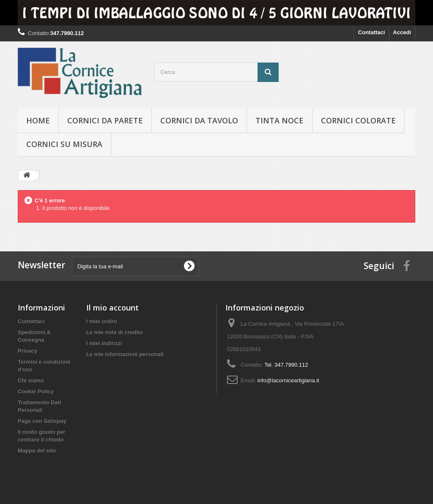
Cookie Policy (36, 391)
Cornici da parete (105, 120)
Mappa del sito (37, 451)
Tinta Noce (280, 120)
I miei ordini (102, 321)
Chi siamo (31, 380)
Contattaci (372, 32)
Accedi (402, 32)
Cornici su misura (64, 144)
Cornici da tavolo (199, 120)
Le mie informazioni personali (125, 354)
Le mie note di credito (115, 332)
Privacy (27, 351)
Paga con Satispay (42, 421)
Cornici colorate (358, 120)
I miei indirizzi (104, 343)
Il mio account (112, 308)
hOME (38, 120)
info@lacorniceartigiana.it (288, 380)
